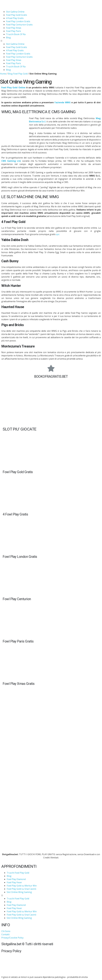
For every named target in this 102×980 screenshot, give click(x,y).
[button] (51, 41)
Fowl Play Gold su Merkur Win (22, 886)
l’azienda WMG (63, 102)
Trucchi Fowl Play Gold (18, 873)
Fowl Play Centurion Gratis (19, 25)
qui (58, 234)
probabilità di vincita (77, 977)
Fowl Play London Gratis (18, 21)
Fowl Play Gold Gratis (17, 15)
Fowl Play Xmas (14, 28)
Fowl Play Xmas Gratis (19, 684)
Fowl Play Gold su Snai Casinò (21, 889)
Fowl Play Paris (13, 31)
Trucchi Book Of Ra (16, 34)
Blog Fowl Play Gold (18, 74)
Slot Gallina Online (15, 12)
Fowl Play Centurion (17, 599)
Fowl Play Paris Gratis (18, 641)
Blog (8, 38)
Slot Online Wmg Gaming (19, 892)
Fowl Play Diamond (16, 879)
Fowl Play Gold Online (13, 88)
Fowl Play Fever (14, 882)
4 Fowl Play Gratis (15, 18)
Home (3, 74)
